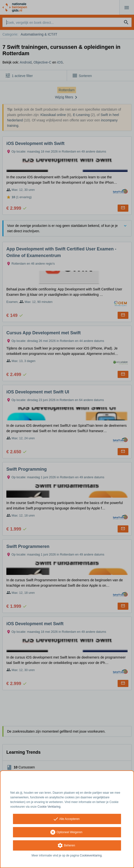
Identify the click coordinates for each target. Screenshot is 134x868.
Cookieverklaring (91, 855)
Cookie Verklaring (49, 807)
